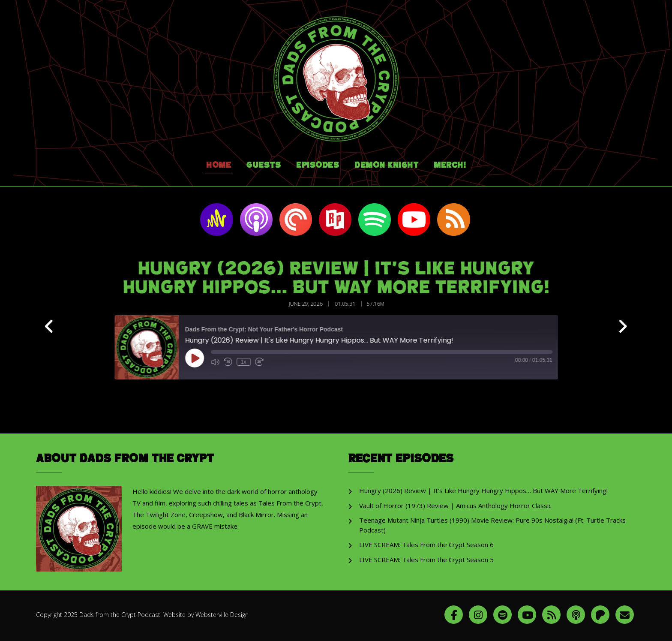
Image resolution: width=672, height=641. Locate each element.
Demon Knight (386, 165)
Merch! (450, 165)
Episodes (318, 165)
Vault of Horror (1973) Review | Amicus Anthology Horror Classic (455, 506)
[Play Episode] (200, 358)
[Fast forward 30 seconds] (265, 362)
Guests (264, 165)
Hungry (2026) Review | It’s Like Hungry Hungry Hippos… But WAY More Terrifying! (483, 491)
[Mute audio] (221, 362)
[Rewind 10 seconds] (234, 362)
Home (219, 165)
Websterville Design (222, 615)
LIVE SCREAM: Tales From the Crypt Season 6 (426, 545)
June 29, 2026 (311, 304)
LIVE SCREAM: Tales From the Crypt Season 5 (426, 560)
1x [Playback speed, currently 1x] (249, 362)
